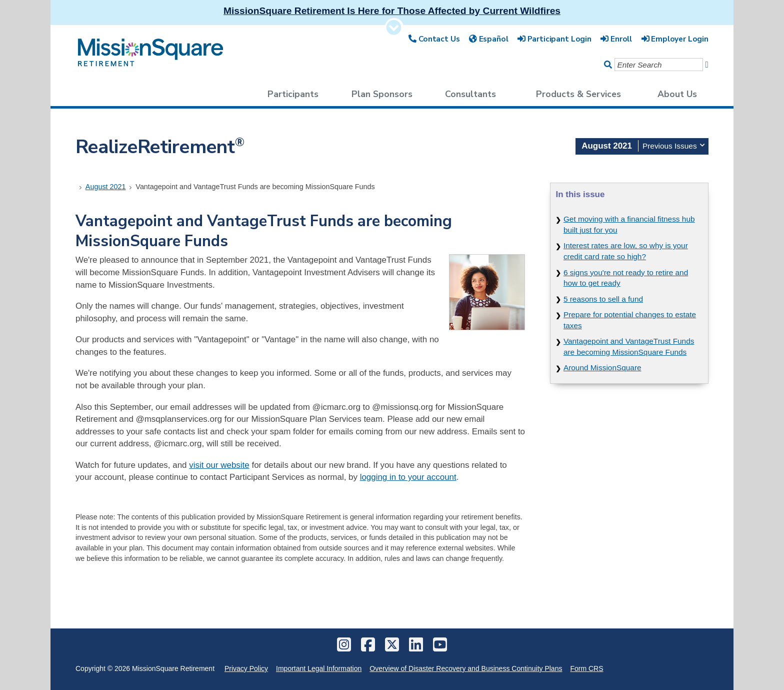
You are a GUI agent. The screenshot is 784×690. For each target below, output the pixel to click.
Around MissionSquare (602, 368)
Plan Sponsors (382, 94)
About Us (677, 94)
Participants (293, 94)
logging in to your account (408, 477)
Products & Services (578, 94)
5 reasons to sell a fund (603, 299)
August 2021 (106, 187)
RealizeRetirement (160, 147)
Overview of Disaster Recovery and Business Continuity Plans (466, 668)
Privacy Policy (246, 668)
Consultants (470, 94)
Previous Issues (673, 145)
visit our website (219, 465)
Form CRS (586, 668)
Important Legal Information (319, 668)
